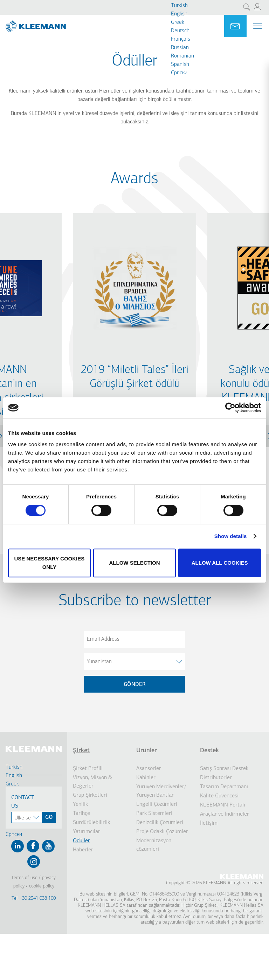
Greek (178, 22)
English (179, 14)
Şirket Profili (88, 769)
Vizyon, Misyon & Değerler (93, 782)
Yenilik (80, 804)
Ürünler (147, 751)
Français (181, 39)
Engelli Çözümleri (157, 804)
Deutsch (180, 31)
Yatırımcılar (87, 832)
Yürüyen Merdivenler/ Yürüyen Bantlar (161, 791)
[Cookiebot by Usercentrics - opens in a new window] (230, 408)
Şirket (81, 751)
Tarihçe (81, 814)
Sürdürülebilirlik (91, 823)
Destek (209, 751)
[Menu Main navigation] (258, 26)
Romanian (182, 56)
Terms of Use (25, 878)
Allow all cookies (220, 563)
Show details (231, 536)
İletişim (209, 823)
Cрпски (179, 73)
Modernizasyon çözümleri (154, 845)
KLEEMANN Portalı (223, 805)
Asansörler (149, 769)
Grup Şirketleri (90, 795)
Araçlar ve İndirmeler (225, 814)
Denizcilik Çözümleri (160, 823)
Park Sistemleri (154, 814)
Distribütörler (216, 778)
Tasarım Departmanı (224, 787)
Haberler (83, 850)
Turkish (179, 6)
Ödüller (81, 841)
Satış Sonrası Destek (224, 769)
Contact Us (23, 802)
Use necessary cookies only (49, 563)
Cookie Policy (42, 886)
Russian (180, 48)
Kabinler (146, 778)
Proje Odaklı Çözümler (162, 832)
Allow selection (134, 563)
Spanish (180, 64)
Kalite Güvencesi (219, 796)
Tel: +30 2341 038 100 (34, 899)
